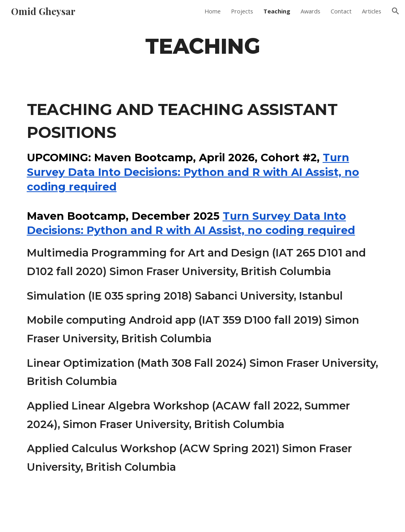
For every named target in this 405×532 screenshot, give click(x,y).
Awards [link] (310, 11)
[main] (202, 45)
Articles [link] (372, 11)
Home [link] (213, 11)
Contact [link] (341, 11)
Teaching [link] (277, 11)
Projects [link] (242, 11)
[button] (396, 11)
